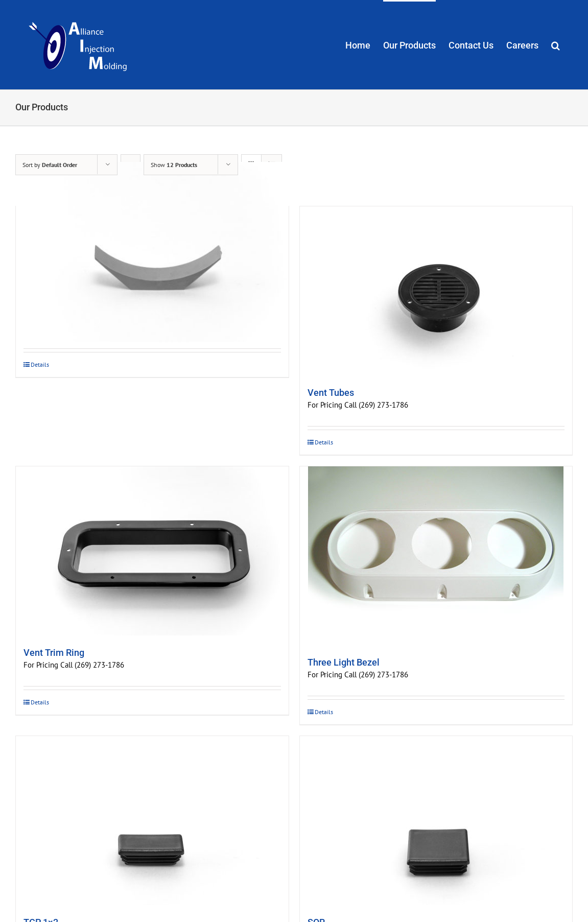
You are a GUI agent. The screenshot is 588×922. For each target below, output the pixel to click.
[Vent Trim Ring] (152, 551)
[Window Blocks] (152, 252)
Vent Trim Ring (54, 653)
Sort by (50, 165)
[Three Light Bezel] (436, 556)
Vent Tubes (331, 393)
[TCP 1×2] (152, 821)
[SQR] (436, 821)
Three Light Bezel (344, 662)
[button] (556, 45)
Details (40, 364)
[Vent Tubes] (436, 291)
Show (174, 165)
